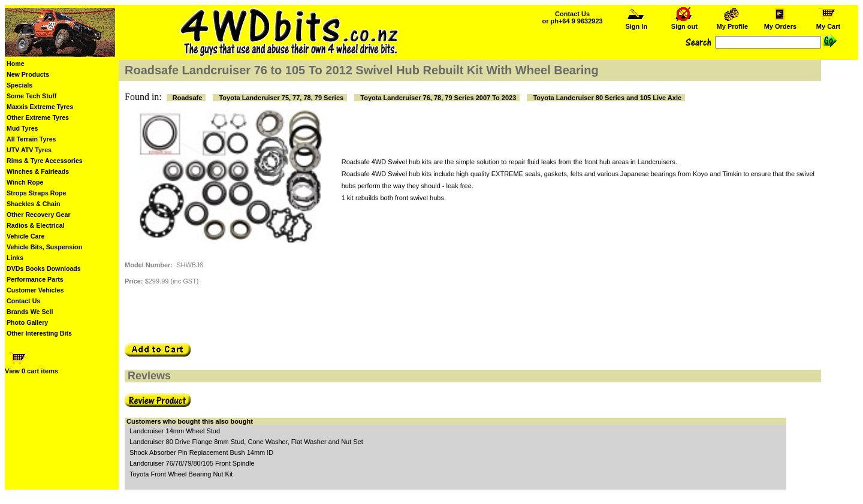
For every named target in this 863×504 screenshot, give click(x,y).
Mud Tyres (22, 128)
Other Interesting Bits (39, 333)
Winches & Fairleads (38, 171)
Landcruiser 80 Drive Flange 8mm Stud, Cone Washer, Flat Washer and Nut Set (246, 442)
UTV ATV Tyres (29, 150)
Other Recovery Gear (39, 215)
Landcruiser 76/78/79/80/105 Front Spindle (192, 463)
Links (15, 258)
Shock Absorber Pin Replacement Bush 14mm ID (201, 452)
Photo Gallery (27, 322)
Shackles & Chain (33, 204)
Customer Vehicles (35, 290)
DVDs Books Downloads (44, 268)
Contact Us (23, 301)
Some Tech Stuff (31, 96)
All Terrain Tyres (31, 139)
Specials (19, 85)
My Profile (732, 23)
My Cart (828, 23)
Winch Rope (25, 182)
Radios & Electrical (36, 225)
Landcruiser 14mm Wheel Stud (175, 431)
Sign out (684, 23)
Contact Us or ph (572, 17)
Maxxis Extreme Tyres (40, 107)
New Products (28, 74)
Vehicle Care (25, 236)
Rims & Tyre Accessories (45, 161)
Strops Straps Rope (36, 193)
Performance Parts (35, 279)
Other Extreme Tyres (38, 117)
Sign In (636, 23)
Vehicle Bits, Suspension (44, 247)
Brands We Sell (30, 312)
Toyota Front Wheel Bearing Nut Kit (181, 474)
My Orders (780, 23)
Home (16, 64)
